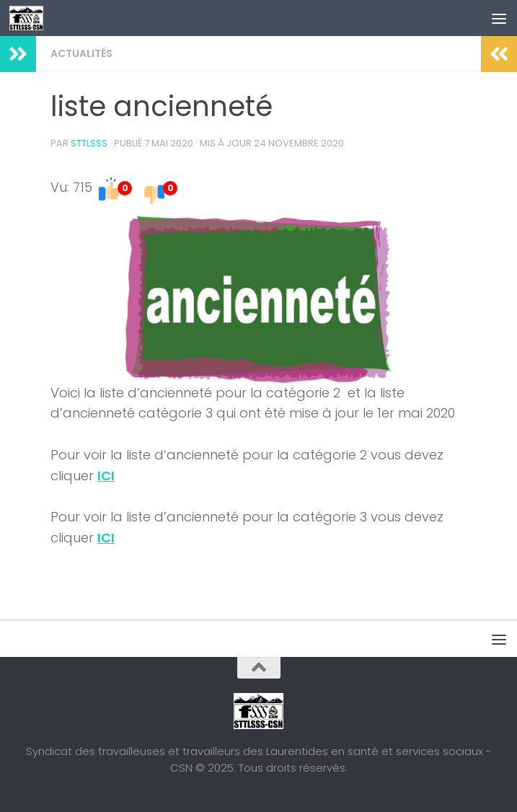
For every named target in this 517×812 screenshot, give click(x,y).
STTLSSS (89, 143)
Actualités (81, 53)
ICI (106, 476)
